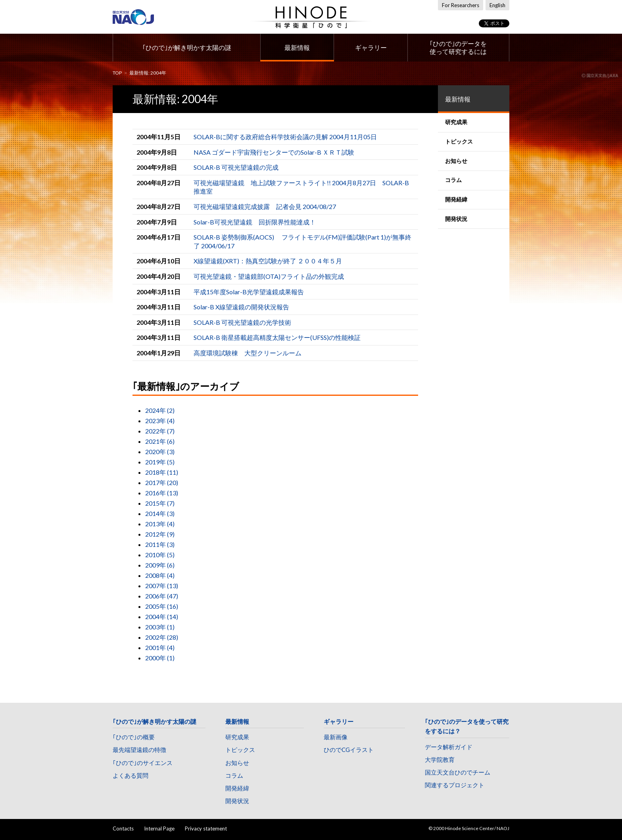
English (497, 5)
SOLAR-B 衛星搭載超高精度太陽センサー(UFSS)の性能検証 (277, 337)
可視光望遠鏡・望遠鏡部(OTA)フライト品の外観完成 (269, 276)
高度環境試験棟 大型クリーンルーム (248, 353)
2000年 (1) (160, 658)
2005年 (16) (162, 606)
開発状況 (237, 801)
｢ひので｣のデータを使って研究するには (458, 47)
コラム (234, 775)
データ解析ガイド (449, 747)
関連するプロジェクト (455, 785)
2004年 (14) (162, 617)
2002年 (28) (162, 637)
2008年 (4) (160, 575)
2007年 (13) (162, 586)
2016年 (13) (162, 493)
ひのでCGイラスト (349, 750)
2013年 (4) (160, 524)
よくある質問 (131, 775)
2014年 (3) (160, 513)
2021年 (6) (160, 441)
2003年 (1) (160, 627)
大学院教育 (440, 759)
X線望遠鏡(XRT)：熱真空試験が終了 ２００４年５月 (268, 261)
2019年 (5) (160, 462)
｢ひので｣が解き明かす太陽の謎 (187, 47)
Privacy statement (206, 828)
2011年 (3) (160, 544)
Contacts (123, 828)
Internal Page (159, 828)
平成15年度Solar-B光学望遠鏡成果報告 (249, 292)
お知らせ (237, 763)
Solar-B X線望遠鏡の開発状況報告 (241, 307)
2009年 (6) (160, 565)
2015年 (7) (160, 503)
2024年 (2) (160, 410)
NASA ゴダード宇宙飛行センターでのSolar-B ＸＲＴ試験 (274, 152)
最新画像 (336, 737)
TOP (117, 73)
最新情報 (297, 47)
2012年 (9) (160, 534)
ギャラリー (371, 47)
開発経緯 (237, 788)
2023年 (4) (160, 421)
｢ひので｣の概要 (134, 737)
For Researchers (461, 5)
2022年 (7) (160, 431)
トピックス (240, 750)
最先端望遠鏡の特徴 (139, 750)
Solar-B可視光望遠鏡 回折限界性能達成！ (255, 222)
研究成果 (237, 737)
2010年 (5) (160, 555)
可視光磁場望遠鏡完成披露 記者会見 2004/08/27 (265, 206)
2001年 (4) (160, 647)
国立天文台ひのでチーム (458, 772)
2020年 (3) (160, 452)
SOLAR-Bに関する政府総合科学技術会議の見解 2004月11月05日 (285, 137)
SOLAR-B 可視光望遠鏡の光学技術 (242, 322)
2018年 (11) (162, 472)
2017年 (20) (162, 482)
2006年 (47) (162, 596)
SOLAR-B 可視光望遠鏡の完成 (236, 167)
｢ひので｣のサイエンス (143, 763)
